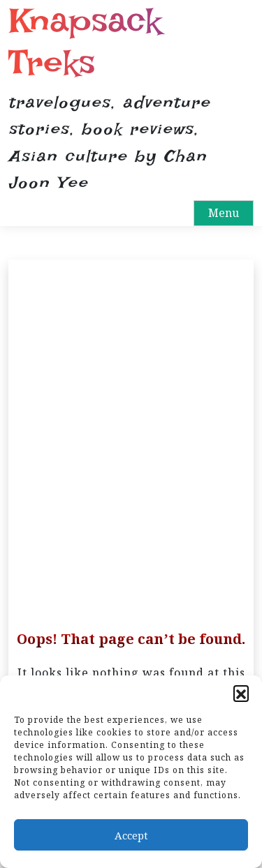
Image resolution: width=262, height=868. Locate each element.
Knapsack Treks (85, 42)
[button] (241, 693)
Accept (131, 835)
